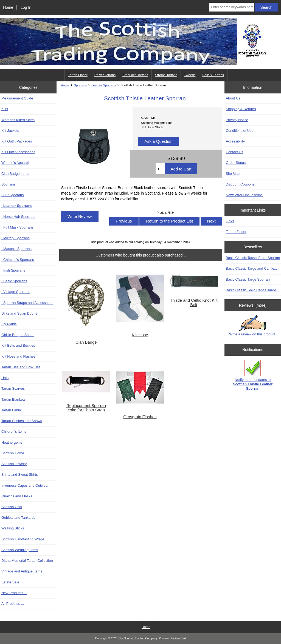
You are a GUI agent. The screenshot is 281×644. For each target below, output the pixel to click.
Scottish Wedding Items (20, 550)
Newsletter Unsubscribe (244, 195)
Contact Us (234, 152)
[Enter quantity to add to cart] (160, 169)
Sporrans (80, 85)
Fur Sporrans (13, 195)
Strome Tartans (166, 75)
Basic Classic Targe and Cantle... (252, 268)
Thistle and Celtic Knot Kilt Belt (194, 303)
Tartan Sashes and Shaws (22, 421)
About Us (233, 98)
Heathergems (12, 442)
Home (8, 7)
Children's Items (14, 431)
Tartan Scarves (13, 388)
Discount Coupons (240, 184)
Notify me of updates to (253, 375)
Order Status (236, 163)
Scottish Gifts (12, 507)
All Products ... (13, 604)
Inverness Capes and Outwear (25, 485)
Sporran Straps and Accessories (27, 303)
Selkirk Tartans (213, 75)
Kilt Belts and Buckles (18, 345)
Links (230, 221)
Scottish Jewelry (14, 464)
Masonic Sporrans (16, 249)
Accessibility (235, 141)
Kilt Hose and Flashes (18, 356)
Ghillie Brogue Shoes (18, 335)
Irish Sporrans (13, 270)
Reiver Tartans (105, 75)
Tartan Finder (78, 75)
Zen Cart (180, 638)
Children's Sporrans (18, 260)
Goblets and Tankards (18, 518)
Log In (26, 7)
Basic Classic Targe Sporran (248, 279)
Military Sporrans (16, 238)
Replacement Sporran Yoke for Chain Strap (86, 408)
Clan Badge (86, 342)
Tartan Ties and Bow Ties (21, 367)
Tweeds (190, 75)
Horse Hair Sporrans (18, 217)
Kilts (5, 109)
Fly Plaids (9, 324)
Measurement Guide (17, 98)
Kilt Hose (140, 335)
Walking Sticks (13, 528)
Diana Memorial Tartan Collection (27, 561)
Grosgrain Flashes (140, 417)
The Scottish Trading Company (138, 638)
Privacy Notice (237, 120)
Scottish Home (13, 453)
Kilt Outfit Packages (17, 141)
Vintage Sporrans (16, 292)
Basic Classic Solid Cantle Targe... (252, 290)
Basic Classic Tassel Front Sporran (253, 258)
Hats (5, 378)
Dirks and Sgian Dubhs (19, 313)
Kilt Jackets (10, 131)
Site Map (233, 174)
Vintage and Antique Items (22, 571)
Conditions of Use (240, 131)
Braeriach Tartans (135, 75)
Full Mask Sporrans (17, 227)
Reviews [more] (253, 305)
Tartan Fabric (12, 410)
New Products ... (14, 593)
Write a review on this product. (253, 326)
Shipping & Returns (241, 109)
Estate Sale (10, 582)
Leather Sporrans (104, 85)
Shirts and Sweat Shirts (20, 475)
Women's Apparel (15, 163)
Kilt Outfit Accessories (18, 152)
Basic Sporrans (14, 281)
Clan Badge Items (15, 174)
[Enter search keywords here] (231, 7)
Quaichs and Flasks (17, 496)
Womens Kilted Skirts (18, 120)
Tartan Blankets (13, 399)
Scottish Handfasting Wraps (23, 539)
